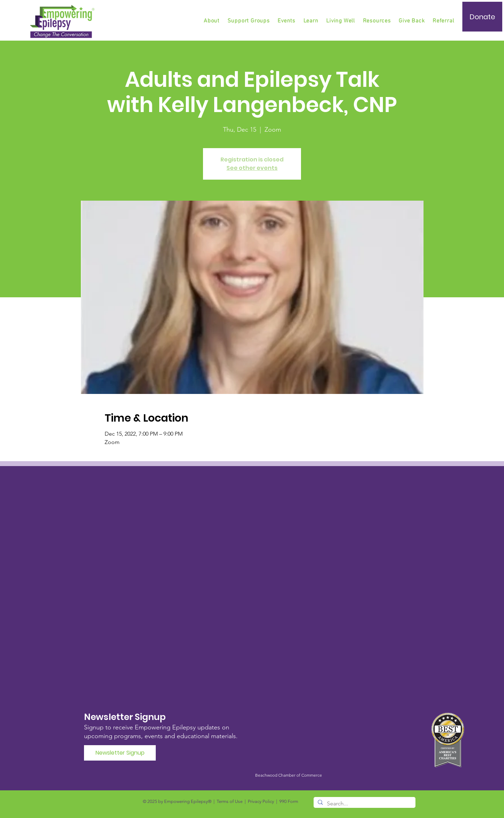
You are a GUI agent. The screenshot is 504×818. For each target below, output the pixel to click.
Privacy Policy (261, 801)
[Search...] (364, 804)
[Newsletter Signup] (120, 753)
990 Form (289, 801)
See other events (252, 168)
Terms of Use (230, 801)
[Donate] (482, 17)
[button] (249, 21)
